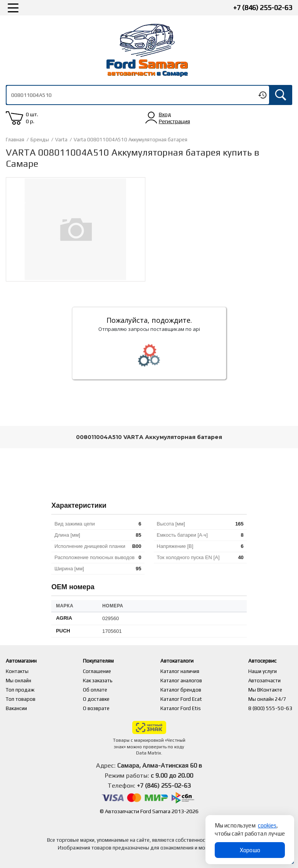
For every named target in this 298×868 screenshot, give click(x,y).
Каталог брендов (185, 690)
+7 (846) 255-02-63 (263, 8)
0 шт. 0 (32, 118)
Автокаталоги (185, 661)
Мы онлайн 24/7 (267, 699)
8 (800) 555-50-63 (270, 708)
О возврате (98, 708)
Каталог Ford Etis (185, 708)
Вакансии (16, 708)
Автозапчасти (264, 681)
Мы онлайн (19, 681)
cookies (267, 825)
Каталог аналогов (186, 681)
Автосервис (265, 661)
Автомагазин (24, 661)
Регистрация (174, 121)
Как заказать (100, 681)
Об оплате (97, 690)
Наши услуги (263, 671)
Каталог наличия (184, 671)
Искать (281, 95)
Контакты (17, 671)
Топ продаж (20, 690)
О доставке (98, 699)
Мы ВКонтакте (265, 690)
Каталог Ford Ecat (186, 699)
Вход (165, 114)
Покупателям (104, 661)
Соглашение (99, 671)
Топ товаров (21, 699)
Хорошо (250, 850)
